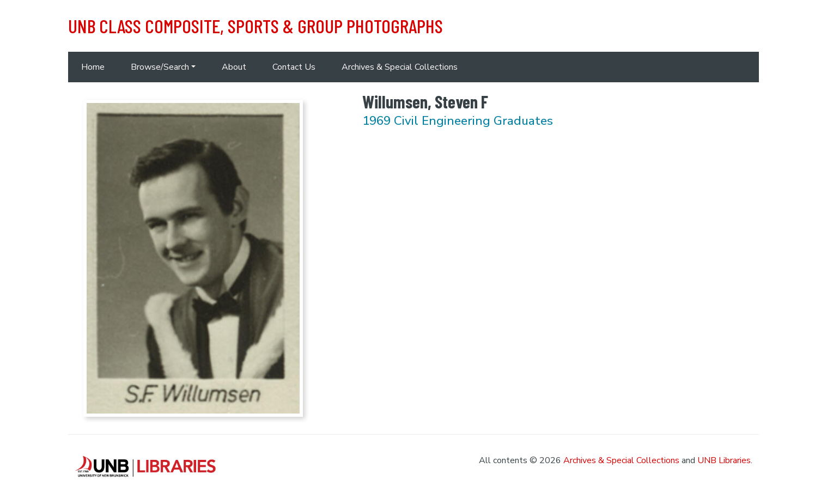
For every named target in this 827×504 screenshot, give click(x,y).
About (234, 67)
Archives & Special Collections (400, 67)
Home (93, 67)
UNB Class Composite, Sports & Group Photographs (256, 26)
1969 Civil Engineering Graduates (458, 121)
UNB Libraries (724, 460)
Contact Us (294, 67)
